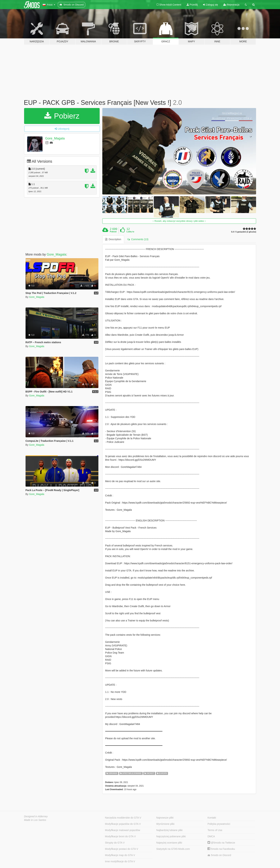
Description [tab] (113, 239)
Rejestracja (231, 5)
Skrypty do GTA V (115, 843)
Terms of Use (215, 830)
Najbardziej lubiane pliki (169, 830)
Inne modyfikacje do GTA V (120, 861)
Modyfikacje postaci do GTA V (122, 849)
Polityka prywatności (219, 824)
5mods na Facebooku (221, 849)
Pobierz (62, 116)
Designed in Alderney (36, 816)
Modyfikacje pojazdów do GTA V (123, 824)
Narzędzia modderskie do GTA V (123, 818)
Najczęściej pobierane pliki (171, 836)
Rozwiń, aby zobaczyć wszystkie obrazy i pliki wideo (179, 221)
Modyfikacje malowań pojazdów (123, 830)
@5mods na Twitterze (221, 843)
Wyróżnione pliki (165, 824)
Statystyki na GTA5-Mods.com (173, 849)
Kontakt (212, 818)
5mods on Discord (219, 855)
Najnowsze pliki (165, 818)
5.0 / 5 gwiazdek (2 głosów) (244, 232)
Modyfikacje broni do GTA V (120, 836)
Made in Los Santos (35, 820)
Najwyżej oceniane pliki (169, 843)
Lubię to (130, 232)
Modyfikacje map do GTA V (120, 855)
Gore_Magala (55, 138)
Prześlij (192, 5)
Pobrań (113, 232)
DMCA (211, 836)
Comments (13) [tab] (138, 239)
